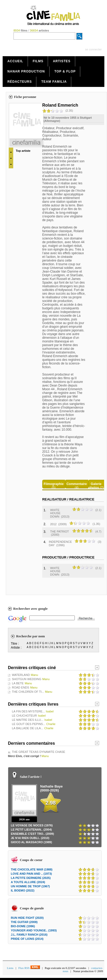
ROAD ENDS (20, 687)
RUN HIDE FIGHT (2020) (27, 918)
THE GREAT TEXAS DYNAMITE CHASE (39, 752)
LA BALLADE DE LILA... (28, 728)
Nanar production (26, 71)
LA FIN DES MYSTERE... (28, 711)
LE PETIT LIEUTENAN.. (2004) (31, 830)
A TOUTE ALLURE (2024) (28, 882)
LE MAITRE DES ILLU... (28, 720)
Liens (10, 968)
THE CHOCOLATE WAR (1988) (32, 869)
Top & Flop (65, 71)
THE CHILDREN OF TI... (28, 692)
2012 (53, 524)
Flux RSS (29, 968)
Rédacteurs (20, 82)
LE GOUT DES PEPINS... (29, 724)
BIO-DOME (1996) (23, 926)
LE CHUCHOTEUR (24, 716)
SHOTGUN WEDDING (27, 679)
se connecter (93, 49)
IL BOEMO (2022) (23, 890)
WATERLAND (21, 675)
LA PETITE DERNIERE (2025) (31, 878)
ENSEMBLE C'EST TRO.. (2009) (32, 834)
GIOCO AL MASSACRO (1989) (31, 842)
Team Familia (54, 82)
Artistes (62, 61)
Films (38, 61)
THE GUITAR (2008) (24, 922)
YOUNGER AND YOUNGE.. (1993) (34, 930)
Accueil (15, 61)
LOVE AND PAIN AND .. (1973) (31, 874)
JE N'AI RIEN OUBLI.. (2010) (30, 838)
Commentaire (77, 484)
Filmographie (53, 484)
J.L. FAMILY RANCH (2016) (29, 935)
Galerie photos (95, 486)
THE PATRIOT (60, 531)
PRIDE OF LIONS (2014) (27, 939)
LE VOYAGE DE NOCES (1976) (32, 825)
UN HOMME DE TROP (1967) (30, 886)
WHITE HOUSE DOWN (55, 513)
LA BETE (18, 683)
